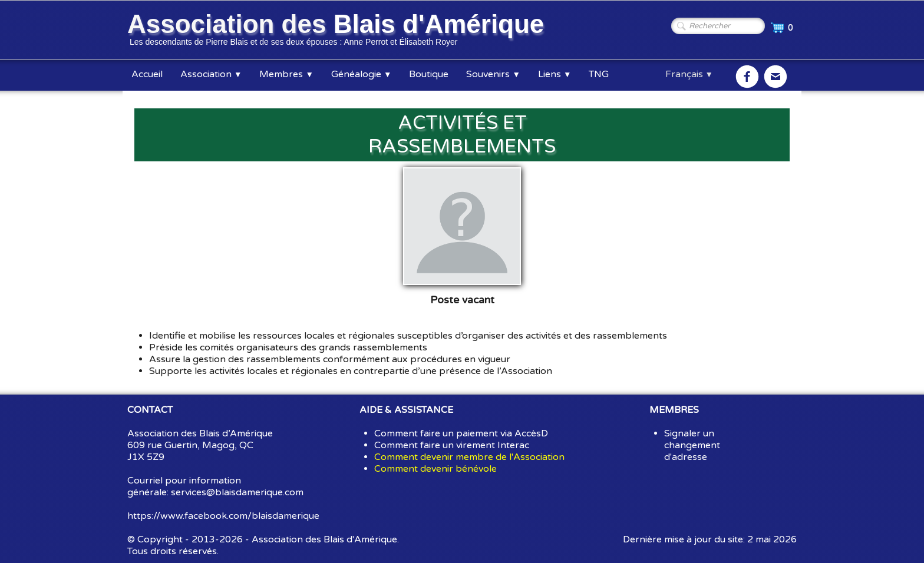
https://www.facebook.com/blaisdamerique (223, 516)
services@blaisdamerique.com (237, 492)
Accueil (147, 74)
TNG (599, 74)
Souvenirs (493, 74)
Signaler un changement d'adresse (692, 445)
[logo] (338, 31)
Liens (555, 74)
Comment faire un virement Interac (452, 445)
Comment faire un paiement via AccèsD (461, 433)
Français (689, 74)
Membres (286, 74)
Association (211, 74)
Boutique (429, 74)
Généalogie (361, 74)
